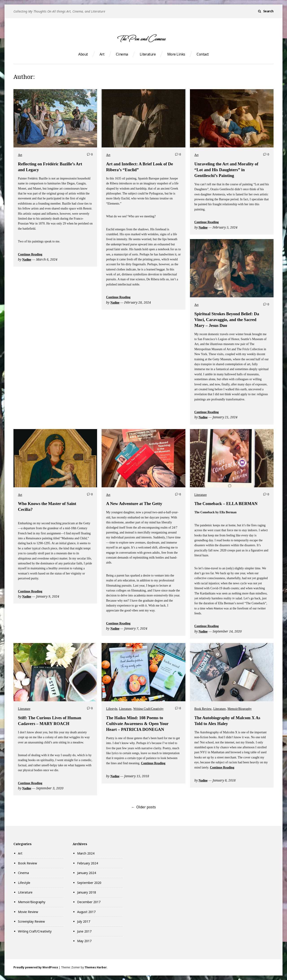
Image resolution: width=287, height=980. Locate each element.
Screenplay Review (31, 921)
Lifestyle (112, 709)
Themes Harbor (96, 967)
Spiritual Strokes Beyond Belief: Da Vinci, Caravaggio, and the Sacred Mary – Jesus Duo (227, 320)
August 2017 (86, 912)
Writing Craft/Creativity (148, 709)
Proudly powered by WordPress (36, 967)
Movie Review (28, 912)
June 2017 (84, 931)
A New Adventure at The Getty (134, 504)
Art (102, 54)
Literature (148, 54)
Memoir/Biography (239, 709)
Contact (203, 54)
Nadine (27, 260)
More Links (176, 54)
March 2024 (86, 853)
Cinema (122, 54)
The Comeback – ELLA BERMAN (226, 504)
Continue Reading (30, 254)
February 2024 (88, 863)
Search (268, 11)
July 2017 (84, 921)
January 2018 (87, 892)
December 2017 (89, 902)
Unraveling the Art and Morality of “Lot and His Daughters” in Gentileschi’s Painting (226, 170)
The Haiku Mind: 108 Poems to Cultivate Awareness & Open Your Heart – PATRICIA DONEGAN (137, 724)
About (83, 54)
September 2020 (89, 883)
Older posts (146, 807)
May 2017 (84, 941)
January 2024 (87, 873)
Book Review (203, 709)
